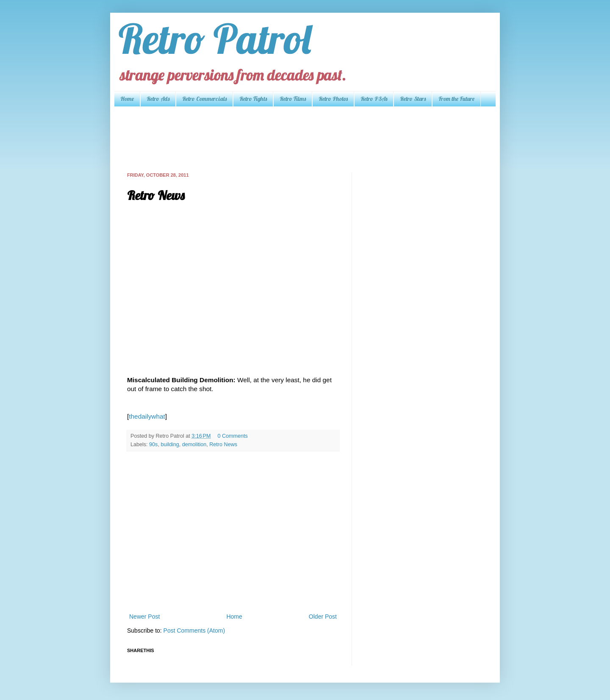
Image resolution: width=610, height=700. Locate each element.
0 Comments (232, 436)
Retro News (223, 444)
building (170, 444)
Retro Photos (333, 99)
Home (127, 99)
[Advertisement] (281, 139)
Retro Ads (158, 99)
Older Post (323, 617)
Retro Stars (413, 99)
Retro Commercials (204, 99)
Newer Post (144, 617)
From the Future (456, 99)
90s (153, 444)
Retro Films (293, 99)
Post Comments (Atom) (194, 631)
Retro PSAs (374, 99)
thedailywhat (147, 416)
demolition (194, 444)
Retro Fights (253, 99)
